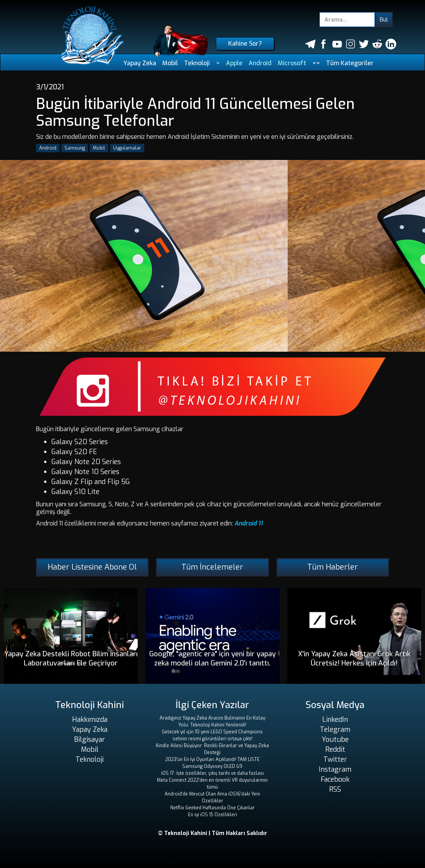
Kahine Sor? (245, 44)
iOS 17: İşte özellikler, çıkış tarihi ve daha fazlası (212, 773)
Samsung (75, 148)
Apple (234, 63)
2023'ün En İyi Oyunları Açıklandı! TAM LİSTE (212, 759)
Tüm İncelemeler (212, 567)
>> (316, 63)
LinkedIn (335, 720)
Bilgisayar (90, 740)
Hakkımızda (90, 720)
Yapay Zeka (140, 63)
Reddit (335, 749)
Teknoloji (197, 63)
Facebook (335, 779)
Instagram (335, 769)
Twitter (335, 759)
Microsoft (292, 63)
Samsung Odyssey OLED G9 (212, 766)
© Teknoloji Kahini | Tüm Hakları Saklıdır (213, 833)
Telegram (335, 730)
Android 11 (249, 523)
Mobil (170, 63)
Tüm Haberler (333, 567)
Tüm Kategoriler (350, 63)
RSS (335, 789)
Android (260, 63)
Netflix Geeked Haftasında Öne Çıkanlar (212, 808)
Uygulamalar (127, 148)
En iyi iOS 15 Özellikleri (212, 815)
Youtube (335, 740)
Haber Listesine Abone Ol (92, 567)
